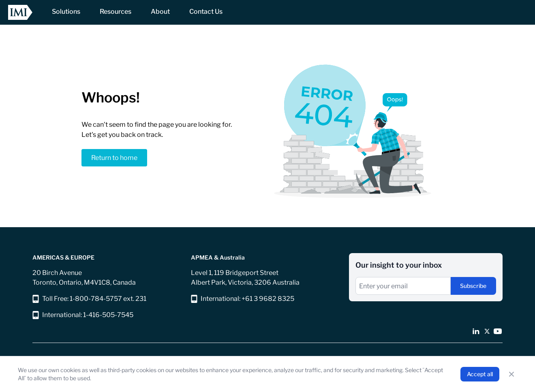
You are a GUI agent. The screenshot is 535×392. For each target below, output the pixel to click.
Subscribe (473, 286)
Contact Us (206, 12)
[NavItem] (66, 12)
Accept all (480, 374)
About (160, 12)
